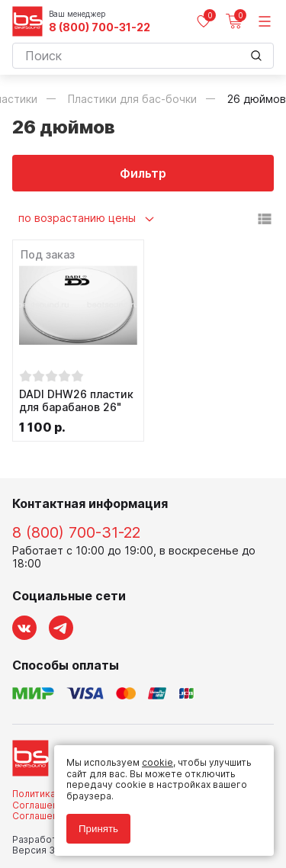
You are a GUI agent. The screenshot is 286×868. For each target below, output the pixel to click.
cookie (157, 762)
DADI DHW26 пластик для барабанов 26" (76, 401)
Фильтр (143, 173)
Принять (98, 829)
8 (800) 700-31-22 (100, 27)
